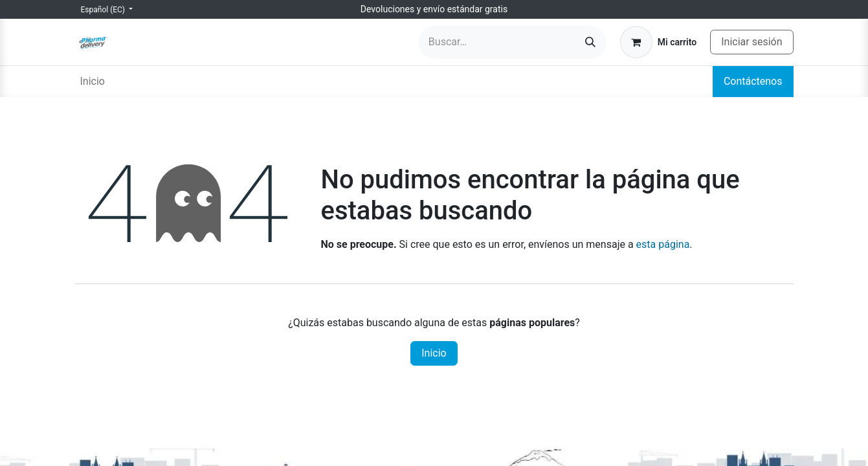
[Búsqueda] (590, 42)
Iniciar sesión (751, 42)
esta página (663, 244)
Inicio (434, 353)
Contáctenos (753, 81)
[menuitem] (93, 82)
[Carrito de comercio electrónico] (658, 42)
